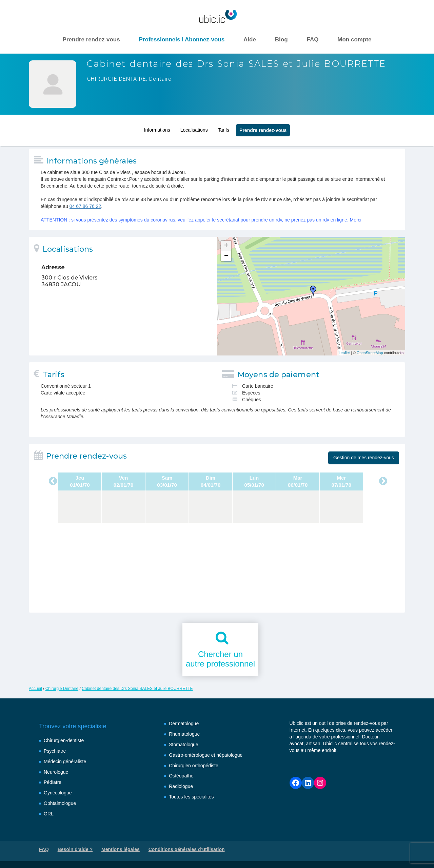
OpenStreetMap (370, 353)
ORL (49, 814)
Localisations (194, 128)
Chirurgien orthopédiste (194, 766)
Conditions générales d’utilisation (187, 849)
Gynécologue (58, 793)
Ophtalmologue (60, 803)
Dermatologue (184, 724)
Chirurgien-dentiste (64, 740)
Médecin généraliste (65, 761)
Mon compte (354, 40)
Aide (250, 40)
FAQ (312, 40)
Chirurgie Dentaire (62, 689)
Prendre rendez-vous (91, 40)
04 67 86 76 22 (85, 206)
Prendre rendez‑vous (263, 129)
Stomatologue (183, 745)
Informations (157, 128)
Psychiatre (55, 751)
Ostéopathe (181, 776)
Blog (281, 40)
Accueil (35, 689)
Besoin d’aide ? (75, 849)
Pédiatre (53, 782)
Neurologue (56, 772)
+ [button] (226, 246)
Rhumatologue (184, 734)
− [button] (226, 256)
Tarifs (224, 128)
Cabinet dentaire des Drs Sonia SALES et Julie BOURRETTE (137, 689)
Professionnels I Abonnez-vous (182, 40)
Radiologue (181, 786)
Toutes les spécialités (191, 797)
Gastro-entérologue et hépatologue (206, 755)
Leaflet (344, 353)
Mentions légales (121, 849)
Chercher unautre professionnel (220, 659)
